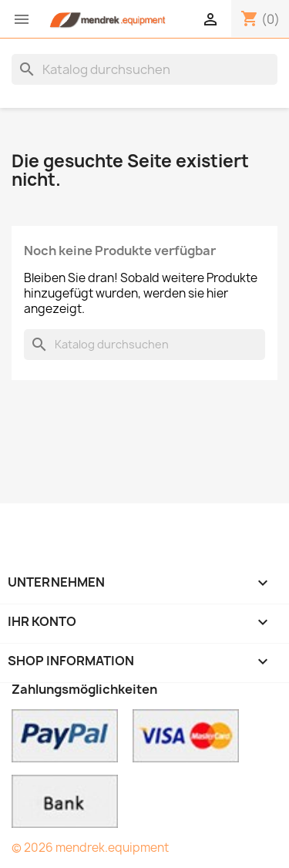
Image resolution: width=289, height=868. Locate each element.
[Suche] (144, 69)
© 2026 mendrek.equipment (90, 848)
